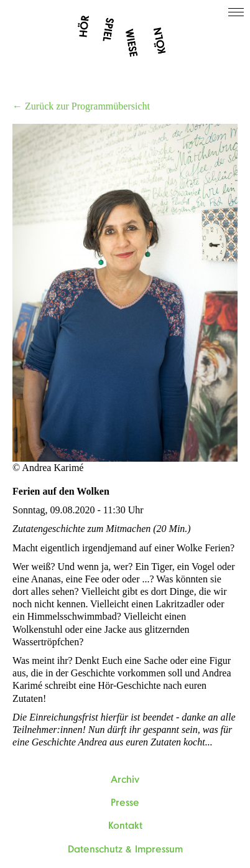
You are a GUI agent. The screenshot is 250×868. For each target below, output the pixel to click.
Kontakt (125, 826)
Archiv (125, 780)
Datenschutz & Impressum (125, 849)
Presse (125, 803)
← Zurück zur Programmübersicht (81, 106)
